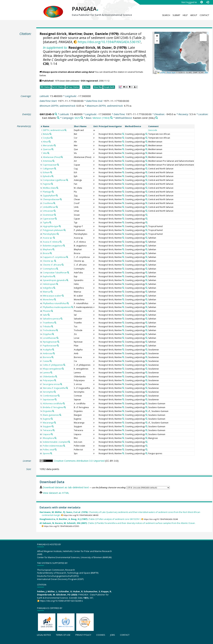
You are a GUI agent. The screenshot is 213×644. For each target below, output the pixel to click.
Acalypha (47, 350)
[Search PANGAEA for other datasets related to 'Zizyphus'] (53, 334)
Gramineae (48, 215)
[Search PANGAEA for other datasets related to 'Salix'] (49, 315)
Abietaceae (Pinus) (52, 157)
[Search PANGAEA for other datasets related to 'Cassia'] (51, 361)
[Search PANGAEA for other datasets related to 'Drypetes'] (53, 411)
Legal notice (44, 635)
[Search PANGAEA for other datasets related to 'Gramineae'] (55, 215)
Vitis (45, 153)
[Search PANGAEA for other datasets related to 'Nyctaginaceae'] (58, 342)
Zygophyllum (49, 196)
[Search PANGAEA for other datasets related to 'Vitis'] (48, 153)
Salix (45, 315)
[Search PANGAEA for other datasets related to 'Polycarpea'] (55, 380)
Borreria (47, 357)
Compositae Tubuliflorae (55, 273)
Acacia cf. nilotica (51, 242)
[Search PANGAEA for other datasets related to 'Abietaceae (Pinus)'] (62, 157)
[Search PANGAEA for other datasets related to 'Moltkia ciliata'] (57, 188)
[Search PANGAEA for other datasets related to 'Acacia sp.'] (54, 238)
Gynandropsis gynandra (54, 280)
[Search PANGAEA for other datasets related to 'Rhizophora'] (55, 438)
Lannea (46, 373)
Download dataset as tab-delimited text (66, 487)
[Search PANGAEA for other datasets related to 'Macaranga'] (55, 423)
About (194, 15)
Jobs (113, 635)
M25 (77, 118)
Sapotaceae (49, 400)
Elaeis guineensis (51, 415)
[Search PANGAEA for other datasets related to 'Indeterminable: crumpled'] (69, 442)
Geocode (153, 130)
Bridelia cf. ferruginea (53, 407)
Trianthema (48, 323)
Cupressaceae (50, 165)
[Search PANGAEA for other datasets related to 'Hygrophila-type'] (60, 226)
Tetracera (48, 430)
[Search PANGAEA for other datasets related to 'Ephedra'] (52, 176)
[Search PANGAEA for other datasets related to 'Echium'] (51, 172)
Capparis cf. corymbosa (54, 257)
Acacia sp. (48, 238)
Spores (46, 453)
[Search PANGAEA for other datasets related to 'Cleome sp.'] (55, 261)
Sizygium (47, 426)
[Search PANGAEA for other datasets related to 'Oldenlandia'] (56, 376)
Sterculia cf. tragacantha (54, 388)
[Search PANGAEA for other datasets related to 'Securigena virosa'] (61, 384)
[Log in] (208, 2)
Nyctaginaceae (50, 342)
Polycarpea (48, 380)
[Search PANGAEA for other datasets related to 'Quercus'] (52, 149)
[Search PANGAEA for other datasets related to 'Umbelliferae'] (57, 207)
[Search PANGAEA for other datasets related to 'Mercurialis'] (55, 145)
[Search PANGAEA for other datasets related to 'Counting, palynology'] (146, 134)
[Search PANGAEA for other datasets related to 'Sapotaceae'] (56, 399)
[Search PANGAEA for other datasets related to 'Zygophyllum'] (57, 195)
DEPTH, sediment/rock (53, 130)
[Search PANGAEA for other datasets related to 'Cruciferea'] (54, 203)
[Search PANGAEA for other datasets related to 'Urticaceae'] (55, 211)
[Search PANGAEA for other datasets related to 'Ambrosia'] (54, 353)
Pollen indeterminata (53, 446)
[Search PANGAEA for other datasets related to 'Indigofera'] (54, 288)
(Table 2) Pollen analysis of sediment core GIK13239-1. (90, 519)
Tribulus (47, 326)
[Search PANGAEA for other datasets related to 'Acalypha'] (53, 350)
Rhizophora (48, 438)
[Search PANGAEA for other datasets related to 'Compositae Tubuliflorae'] (68, 273)
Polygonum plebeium (53, 230)
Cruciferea (48, 203)
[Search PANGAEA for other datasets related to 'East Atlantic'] (58, 118)
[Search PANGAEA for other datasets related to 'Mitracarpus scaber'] (63, 296)
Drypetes (47, 411)
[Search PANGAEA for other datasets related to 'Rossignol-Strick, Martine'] (123, 134)
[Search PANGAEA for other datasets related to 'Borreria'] (52, 357)
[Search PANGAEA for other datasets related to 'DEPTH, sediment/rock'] (65, 130)
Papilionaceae (50, 346)
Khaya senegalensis (52, 369)
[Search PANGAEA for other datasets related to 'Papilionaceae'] (58, 346)
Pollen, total (49, 450)
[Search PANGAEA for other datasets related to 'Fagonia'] (52, 184)
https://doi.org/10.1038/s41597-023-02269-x (61, 601)
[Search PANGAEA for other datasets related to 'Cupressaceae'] (58, 165)
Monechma (48, 300)
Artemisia (47, 161)
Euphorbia (48, 276)
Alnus (46, 142)
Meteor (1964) (101, 118)
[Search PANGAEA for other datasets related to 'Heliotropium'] (57, 284)
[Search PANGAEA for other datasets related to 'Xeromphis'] (55, 392)
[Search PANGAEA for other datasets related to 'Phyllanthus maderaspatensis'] (72, 307)
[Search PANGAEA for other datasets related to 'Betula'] (50, 134)
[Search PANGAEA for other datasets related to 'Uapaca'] (52, 434)
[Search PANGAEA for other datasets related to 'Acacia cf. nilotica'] (61, 242)
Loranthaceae (49, 338)
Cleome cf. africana (52, 265)
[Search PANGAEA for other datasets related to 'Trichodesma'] (57, 330)
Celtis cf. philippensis (53, 365)
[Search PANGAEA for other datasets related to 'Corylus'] (52, 138)
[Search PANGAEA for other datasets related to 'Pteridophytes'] (58, 234)
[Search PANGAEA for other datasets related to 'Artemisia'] (53, 161)
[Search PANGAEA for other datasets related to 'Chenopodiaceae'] (61, 199)
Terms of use (63, 635)
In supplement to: (55, 47)
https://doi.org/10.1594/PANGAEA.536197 (109, 42)
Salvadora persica (51, 319)
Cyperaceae (49, 219)
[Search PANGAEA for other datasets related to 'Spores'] (51, 453)
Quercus (47, 149)
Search (166, 15)
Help (185, 15)
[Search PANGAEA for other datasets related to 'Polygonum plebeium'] (65, 230)
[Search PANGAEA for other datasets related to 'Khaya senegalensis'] (63, 369)
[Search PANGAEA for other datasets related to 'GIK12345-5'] (56, 114)
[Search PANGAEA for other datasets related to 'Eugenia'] (52, 419)
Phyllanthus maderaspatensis (57, 307)
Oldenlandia (49, 377)
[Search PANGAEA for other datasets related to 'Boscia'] (51, 253)
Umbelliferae (49, 207)
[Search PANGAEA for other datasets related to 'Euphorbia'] (54, 276)
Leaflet (161, 73)
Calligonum (48, 169)
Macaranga (48, 423)
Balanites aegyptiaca (53, 246)
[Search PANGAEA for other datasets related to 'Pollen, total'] (56, 450)
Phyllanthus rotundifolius (55, 303)
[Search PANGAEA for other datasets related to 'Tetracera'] (54, 430)
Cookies (101, 635)
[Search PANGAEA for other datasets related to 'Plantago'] (53, 192)
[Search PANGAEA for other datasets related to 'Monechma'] (55, 299)
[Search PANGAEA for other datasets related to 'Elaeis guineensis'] (60, 415)
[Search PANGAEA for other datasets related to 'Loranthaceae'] (57, 338)
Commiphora (49, 269)
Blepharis (47, 249)
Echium (46, 172)
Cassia (46, 361)
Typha (46, 223)
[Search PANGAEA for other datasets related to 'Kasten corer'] (157, 118)
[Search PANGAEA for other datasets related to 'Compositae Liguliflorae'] (67, 180)
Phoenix (47, 311)
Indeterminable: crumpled (55, 442)
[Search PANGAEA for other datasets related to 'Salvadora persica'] (61, 319)
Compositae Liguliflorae (54, 180)
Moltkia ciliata (49, 188)
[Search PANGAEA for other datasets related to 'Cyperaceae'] (56, 219)
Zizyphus (47, 334)
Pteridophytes (50, 234)
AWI (206, 73)
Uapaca (47, 434)
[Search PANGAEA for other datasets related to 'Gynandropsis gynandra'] (67, 280)
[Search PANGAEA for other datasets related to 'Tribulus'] (52, 326)
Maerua (47, 292)
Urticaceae (48, 211)
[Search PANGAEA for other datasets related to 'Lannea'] (51, 372)
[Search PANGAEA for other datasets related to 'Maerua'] (52, 292)
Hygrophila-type (51, 226)
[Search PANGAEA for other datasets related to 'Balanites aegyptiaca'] (64, 246)
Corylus (47, 138)
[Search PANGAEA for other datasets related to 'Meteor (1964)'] (111, 118)
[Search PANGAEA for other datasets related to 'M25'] (82, 118)
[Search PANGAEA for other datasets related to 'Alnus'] (50, 142)
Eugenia (47, 419)
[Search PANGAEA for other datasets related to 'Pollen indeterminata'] (64, 446)
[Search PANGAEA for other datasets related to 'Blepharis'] (53, 249)
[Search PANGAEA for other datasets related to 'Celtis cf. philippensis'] (64, 365)
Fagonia (47, 184)
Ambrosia (48, 353)
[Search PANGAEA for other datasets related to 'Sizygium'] (53, 426)
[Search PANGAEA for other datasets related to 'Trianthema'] (55, 323)
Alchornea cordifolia (53, 404)
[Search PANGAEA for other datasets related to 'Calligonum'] (55, 169)
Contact (204, 15)
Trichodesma (49, 330)
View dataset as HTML (56, 493)
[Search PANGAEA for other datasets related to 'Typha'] (50, 222)
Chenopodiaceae (51, 199)
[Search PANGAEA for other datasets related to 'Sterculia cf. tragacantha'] (67, 388)
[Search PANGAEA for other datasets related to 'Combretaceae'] (59, 396)
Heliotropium (49, 284)
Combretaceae (50, 396)
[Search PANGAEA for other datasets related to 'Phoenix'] (52, 311)
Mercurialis (48, 145)
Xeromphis (48, 392)
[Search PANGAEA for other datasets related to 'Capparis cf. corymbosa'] (67, 257)
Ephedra (47, 176)
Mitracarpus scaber (52, 296)
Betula (46, 134)
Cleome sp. (48, 261)
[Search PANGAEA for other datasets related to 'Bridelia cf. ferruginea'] (65, 407)
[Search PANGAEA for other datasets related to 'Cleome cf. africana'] (63, 265)
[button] (181, 51)
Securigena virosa (51, 384)
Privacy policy (83, 635)
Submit (176, 15)
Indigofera (48, 288)
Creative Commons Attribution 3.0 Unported (79, 461)
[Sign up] (202, 2)
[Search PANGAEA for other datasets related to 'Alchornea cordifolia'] (64, 403)
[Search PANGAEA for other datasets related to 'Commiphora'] (57, 269)
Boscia (46, 253)
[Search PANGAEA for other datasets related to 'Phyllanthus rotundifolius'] (68, 303)
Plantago (47, 192)
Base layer (171, 73)
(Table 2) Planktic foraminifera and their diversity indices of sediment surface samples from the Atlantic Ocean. (117, 523)
